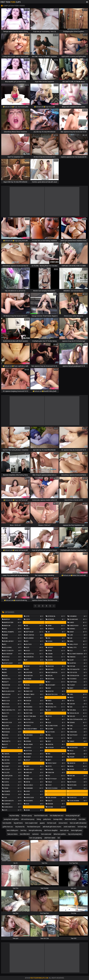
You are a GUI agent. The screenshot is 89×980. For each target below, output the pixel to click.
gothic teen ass (8, 827)
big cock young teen (75, 834)
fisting (39, 819)
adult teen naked (50, 838)
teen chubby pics (13, 830)
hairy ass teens (13, 834)
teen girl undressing (35, 830)
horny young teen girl (73, 816)
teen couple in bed (31, 823)
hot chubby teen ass (57, 816)
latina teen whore (71, 819)
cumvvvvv (35, 834)
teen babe (82, 819)
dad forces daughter (51, 830)
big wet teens (18, 823)
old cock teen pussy (28, 819)
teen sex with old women (78, 823)
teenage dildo (58, 819)
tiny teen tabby (14, 816)
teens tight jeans (77, 830)
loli (59, 838)
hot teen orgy (82, 827)
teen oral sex (64, 830)
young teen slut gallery (11, 819)
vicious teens (63, 823)
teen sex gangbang (36, 838)
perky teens (47, 819)
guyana (42, 823)
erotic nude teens (69, 827)
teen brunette (7, 823)
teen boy (23, 830)
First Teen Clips (11, 2)
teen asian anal (46, 834)
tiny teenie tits (20, 827)
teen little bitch (25, 834)
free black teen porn (34, 827)
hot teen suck (52, 823)
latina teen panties (60, 834)
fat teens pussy (27, 816)
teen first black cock (41, 816)
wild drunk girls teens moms (52, 827)
